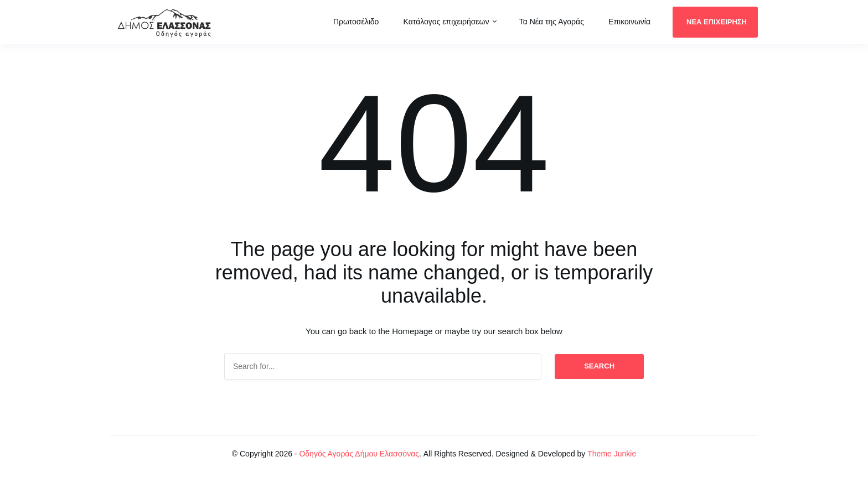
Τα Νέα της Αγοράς (552, 22)
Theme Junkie (612, 454)
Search (599, 366)
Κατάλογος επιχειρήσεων (446, 22)
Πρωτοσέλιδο (356, 22)
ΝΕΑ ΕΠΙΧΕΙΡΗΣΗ (717, 22)
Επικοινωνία (629, 22)
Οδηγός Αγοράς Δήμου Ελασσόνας (359, 454)
